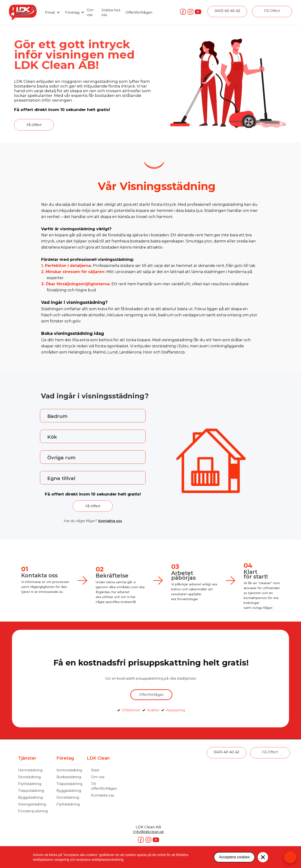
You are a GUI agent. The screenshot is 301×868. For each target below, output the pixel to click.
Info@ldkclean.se (149, 832)
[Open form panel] (290, 857)
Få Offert (272, 11)
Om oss (90, 12)
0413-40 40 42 (227, 11)
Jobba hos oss (111, 12)
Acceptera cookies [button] (234, 857)
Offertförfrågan (139, 12)
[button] (52, 12)
